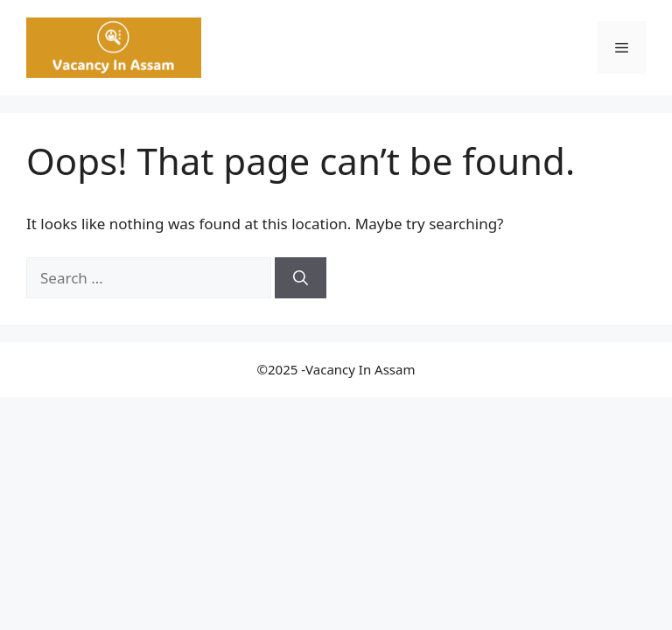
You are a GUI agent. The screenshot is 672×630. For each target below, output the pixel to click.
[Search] (301, 278)
